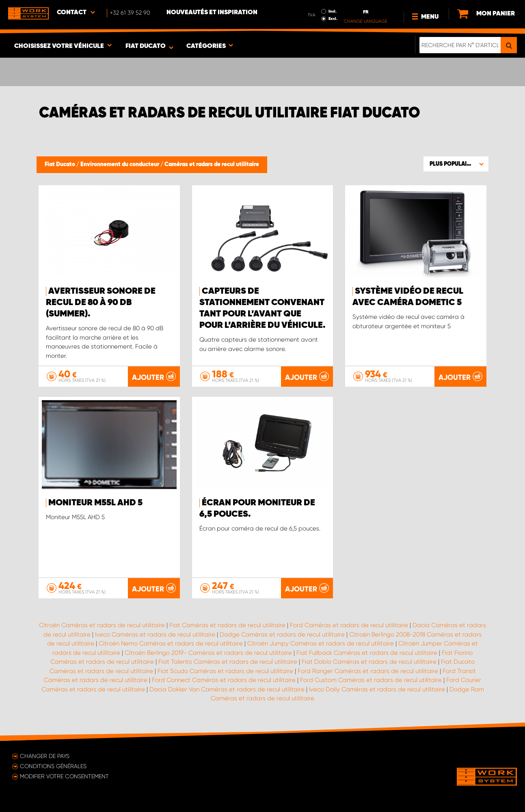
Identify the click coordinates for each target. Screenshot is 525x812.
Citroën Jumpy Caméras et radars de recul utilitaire (321, 643)
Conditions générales (53, 766)
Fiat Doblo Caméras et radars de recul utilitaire (369, 662)
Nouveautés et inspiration (212, 13)
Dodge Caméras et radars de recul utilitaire (282, 634)
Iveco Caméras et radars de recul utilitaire (155, 634)
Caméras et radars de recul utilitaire (212, 165)
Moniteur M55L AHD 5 (95, 503)
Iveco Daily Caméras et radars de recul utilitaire (377, 689)
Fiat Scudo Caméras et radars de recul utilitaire (225, 671)
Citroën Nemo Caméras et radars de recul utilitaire (171, 643)
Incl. (333, 11)
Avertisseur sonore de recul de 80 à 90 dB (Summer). (101, 303)
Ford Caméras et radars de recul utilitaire (349, 625)
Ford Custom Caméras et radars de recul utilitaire (371, 680)
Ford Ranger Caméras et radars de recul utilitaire (368, 671)
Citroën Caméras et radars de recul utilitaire (102, 625)
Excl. (333, 19)
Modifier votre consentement (64, 776)
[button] (456, 164)
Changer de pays (45, 756)
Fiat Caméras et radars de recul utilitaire (227, 625)
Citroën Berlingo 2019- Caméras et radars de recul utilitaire (208, 653)
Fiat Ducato (60, 165)
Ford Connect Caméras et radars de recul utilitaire (224, 680)
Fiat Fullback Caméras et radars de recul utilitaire (367, 653)
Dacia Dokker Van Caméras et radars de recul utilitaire (227, 689)
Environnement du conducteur (120, 165)
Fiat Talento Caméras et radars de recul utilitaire (228, 662)
